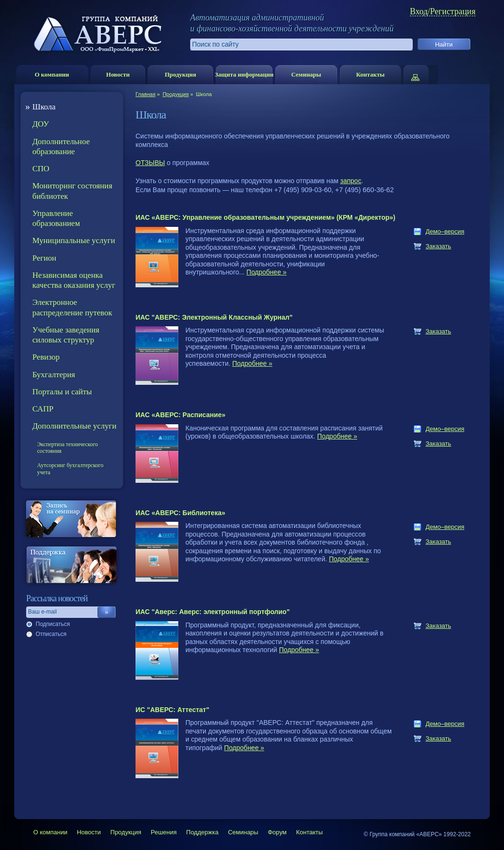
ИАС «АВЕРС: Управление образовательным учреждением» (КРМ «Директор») (266, 217)
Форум (277, 832)
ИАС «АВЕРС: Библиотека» (180, 513)
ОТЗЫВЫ (150, 163)
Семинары (306, 74)
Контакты (370, 74)
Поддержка (203, 832)
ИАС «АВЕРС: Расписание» (180, 415)
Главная (145, 94)
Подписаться (53, 624)
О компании (52, 74)
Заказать (438, 246)
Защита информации (244, 74)
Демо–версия (445, 231)
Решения (164, 832)
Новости (118, 74)
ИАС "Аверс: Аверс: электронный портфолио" (213, 612)
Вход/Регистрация (443, 12)
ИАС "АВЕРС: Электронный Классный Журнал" (214, 317)
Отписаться (51, 634)
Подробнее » (266, 272)
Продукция (180, 74)
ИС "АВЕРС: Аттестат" (172, 710)
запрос (351, 181)
